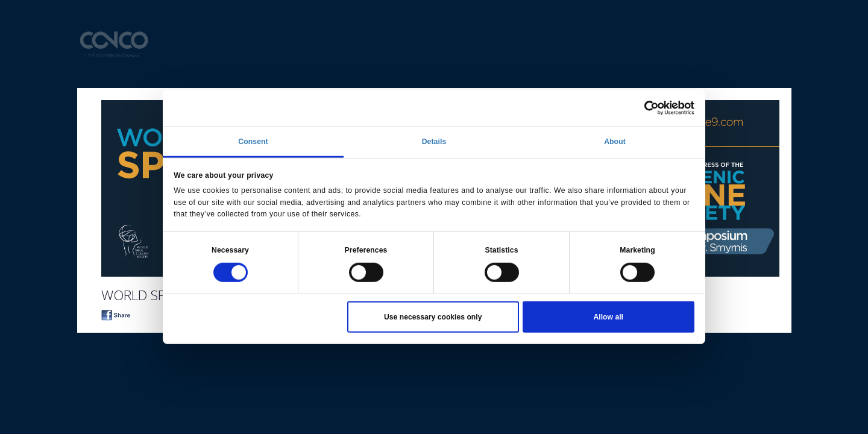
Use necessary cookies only (433, 317)
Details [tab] (434, 142)
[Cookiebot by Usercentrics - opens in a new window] (642, 108)
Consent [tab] (253, 142)
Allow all (609, 317)
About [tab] (615, 142)
